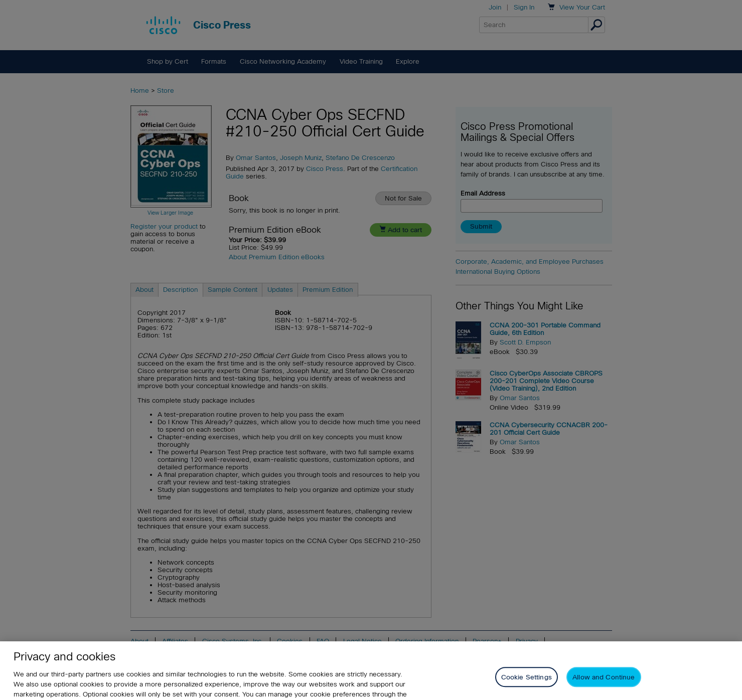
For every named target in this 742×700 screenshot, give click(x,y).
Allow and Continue (604, 685)
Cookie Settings (527, 685)
